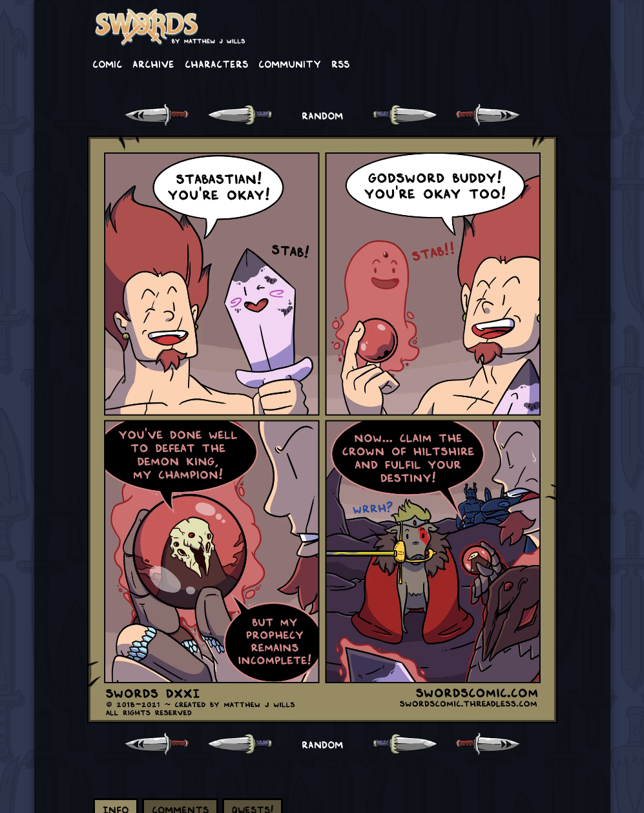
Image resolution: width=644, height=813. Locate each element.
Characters (216, 63)
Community (290, 63)
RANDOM (322, 115)
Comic (107, 63)
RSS (340, 63)
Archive (153, 63)
